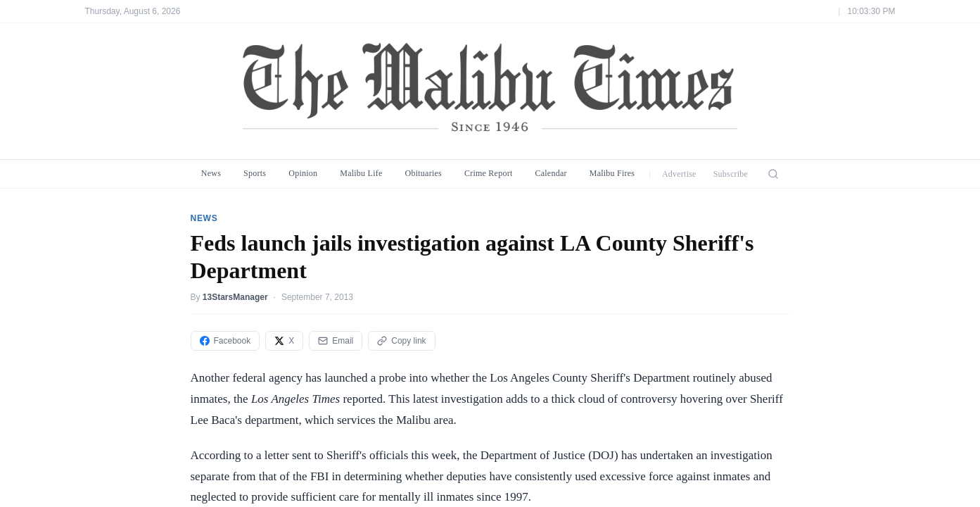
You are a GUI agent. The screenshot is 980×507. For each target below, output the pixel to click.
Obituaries (424, 173)
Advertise (679, 174)
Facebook (225, 341)
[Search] (773, 174)
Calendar (551, 173)
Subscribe (731, 174)
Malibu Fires (612, 173)
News (211, 173)
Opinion (303, 173)
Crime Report (489, 173)
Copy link (401, 341)
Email (336, 341)
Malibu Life (361, 173)
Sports (255, 173)
